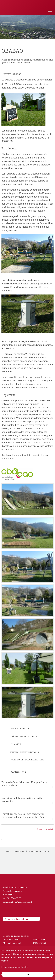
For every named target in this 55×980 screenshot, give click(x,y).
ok (27, 974)
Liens (9, 851)
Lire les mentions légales (16, 967)
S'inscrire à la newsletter (17, 919)
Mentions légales (24, 851)
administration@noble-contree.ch (18, 902)
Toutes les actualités (45, 829)
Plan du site (43, 851)
